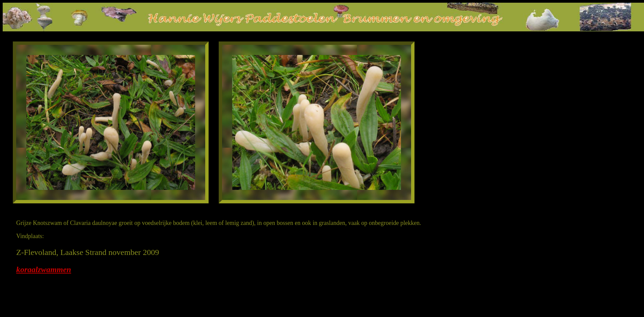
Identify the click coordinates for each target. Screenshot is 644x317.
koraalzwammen (44, 269)
